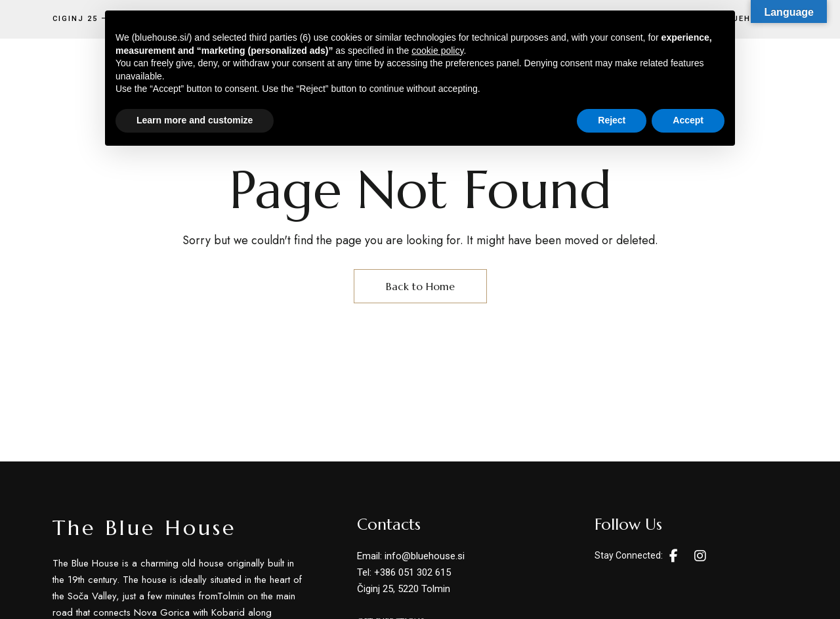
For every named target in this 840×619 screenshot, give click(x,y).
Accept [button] (688, 120)
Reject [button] (612, 120)
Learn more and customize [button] (195, 120)
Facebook (674, 556)
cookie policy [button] (437, 51)
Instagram (700, 556)
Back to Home (420, 286)
